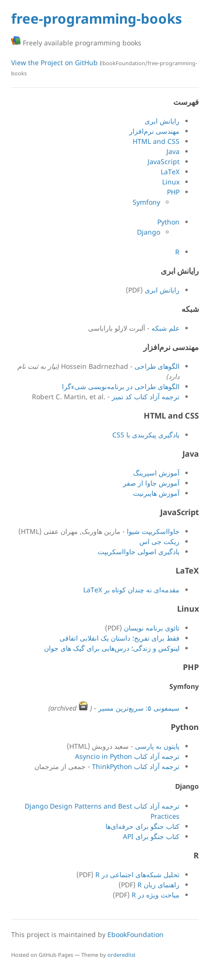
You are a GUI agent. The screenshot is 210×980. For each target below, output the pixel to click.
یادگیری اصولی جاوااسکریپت (139, 552)
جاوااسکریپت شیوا (153, 531)
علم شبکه (165, 328)
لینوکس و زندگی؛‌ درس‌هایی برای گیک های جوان (112, 648)
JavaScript (164, 161)
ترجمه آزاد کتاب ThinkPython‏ (136, 766)
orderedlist (121, 955)
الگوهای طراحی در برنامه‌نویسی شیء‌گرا (121, 386)
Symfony (146, 202)
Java (173, 151)
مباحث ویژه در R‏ (156, 895)
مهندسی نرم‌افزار (154, 131)
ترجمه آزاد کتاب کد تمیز (146, 397)
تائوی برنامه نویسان (152, 628)
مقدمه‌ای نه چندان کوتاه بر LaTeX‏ (131, 590)
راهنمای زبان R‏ (158, 885)
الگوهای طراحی (157, 366)
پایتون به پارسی (157, 746)
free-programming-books (97, 18)
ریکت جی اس (159, 541)
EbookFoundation (135, 934)
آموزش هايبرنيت (156, 493)
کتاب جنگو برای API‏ (151, 836)
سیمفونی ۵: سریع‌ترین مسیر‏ (139, 708)
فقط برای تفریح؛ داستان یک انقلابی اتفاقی (120, 638)
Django (149, 232)
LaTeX (170, 172)
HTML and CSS (156, 141)
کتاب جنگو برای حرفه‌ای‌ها (142, 826)
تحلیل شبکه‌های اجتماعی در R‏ (137, 875)
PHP (173, 192)
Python (168, 222)
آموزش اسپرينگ (156, 473)
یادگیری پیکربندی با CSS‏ (146, 435)
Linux (171, 182)
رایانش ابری (162, 121)
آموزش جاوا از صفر (151, 483)
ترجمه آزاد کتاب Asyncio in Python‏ (127, 756)
